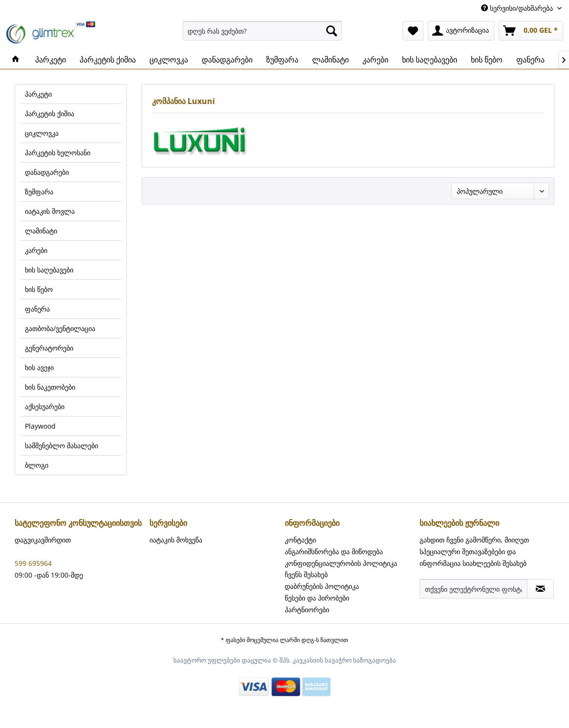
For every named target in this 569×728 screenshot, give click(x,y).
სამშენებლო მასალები (62, 446)
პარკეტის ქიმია (50, 114)
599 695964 (33, 563)
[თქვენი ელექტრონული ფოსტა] (474, 589)
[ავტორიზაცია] (461, 31)
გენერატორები (49, 348)
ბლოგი (37, 465)
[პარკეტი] (51, 60)
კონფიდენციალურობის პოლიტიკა (341, 563)
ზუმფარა (39, 192)
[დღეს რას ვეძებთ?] (262, 31)
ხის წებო (39, 289)
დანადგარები (47, 172)
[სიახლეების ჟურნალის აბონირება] (540, 589)
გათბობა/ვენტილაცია (60, 328)
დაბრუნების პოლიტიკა (322, 586)
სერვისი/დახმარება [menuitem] (518, 8)
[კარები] (375, 60)
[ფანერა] (530, 60)
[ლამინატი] (330, 60)
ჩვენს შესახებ (306, 574)
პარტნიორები (307, 610)
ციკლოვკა (42, 133)
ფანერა (37, 309)
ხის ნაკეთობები (50, 387)
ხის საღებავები (49, 270)
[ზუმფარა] (282, 60)
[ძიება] (332, 31)
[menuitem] (262, 31)
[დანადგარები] (227, 60)
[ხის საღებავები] (430, 60)
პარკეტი (38, 94)
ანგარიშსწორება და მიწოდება (334, 551)
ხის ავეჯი (39, 367)
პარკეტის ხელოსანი (58, 153)
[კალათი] (531, 31)
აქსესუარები (45, 406)
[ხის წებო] (487, 60)
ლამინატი (41, 231)
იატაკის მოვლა (50, 211)
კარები (36, 250)
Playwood (40, 426)
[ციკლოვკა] (169, 60)
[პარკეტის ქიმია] (108, 60)
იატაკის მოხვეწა (176, 540)
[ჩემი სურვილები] (413, 31)
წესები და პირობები (317, 598)
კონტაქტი (300, 540)
